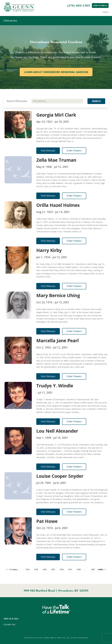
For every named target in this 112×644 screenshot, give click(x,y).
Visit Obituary (48, 151)
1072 (28, 569)
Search (96, 101)
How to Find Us (100, 5)
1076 (62, 569)
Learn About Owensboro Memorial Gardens (56, 72)
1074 (45, 569)
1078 (79, 569)
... (20, 569)
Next (102, 569)
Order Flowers (74, 151)
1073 (36, 569)
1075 (53, 569)
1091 (93, 569)
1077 (70, 569)
